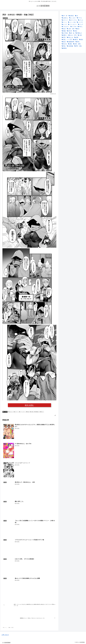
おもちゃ (11, 412)
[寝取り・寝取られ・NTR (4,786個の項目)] (69, 35)
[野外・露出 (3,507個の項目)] (78, 46)
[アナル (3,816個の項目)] (79, 18)
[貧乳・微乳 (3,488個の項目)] (77, 44)
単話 (28, 412)
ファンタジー (22, 412)
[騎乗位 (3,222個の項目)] (64, 48)
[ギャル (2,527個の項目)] (80, 20)
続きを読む (29, 405)
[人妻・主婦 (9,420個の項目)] (70, 29)
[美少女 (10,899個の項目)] (64, 44)
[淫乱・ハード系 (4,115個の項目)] (66, 40)
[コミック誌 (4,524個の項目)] (71, 22)
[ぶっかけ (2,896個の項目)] (72, 18)
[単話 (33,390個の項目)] (75, 31)
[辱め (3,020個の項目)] (63, 46)
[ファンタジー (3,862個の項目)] (72, 24)
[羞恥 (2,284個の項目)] (70, 44)
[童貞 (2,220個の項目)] (63, 42)
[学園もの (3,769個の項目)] (78, 33)
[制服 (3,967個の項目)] (63, 31)
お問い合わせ (5, 635)
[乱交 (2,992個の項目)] (63, 29)
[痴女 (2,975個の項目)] (81, 40)
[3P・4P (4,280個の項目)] (64, 16)
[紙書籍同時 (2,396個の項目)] (70, 42)
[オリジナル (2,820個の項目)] (73, 20)
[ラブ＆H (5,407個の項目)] (73, 27)
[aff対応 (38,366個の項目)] (71, 16)
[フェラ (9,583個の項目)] (80, 24)
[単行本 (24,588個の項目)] (69, 31)
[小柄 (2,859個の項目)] (79, 35)
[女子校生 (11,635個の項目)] (65, 33)
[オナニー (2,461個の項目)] (65, 20)
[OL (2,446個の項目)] (76, 16)
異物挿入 (37, 412)
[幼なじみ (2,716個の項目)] (70, 37)
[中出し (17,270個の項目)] (80, 27)
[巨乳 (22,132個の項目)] (63, 37)
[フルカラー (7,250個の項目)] (65, 27)
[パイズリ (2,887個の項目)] (80, 22)
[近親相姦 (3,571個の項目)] (70, 46)
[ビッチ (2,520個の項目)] (64, 24)
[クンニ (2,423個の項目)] (64, 22)
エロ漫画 (5, 412)
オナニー (16, 412)
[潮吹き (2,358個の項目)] (75, 40)
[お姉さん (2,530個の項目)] (65, 18)
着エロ (42, 412)
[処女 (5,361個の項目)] (77, 29)
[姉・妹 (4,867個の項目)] (71, 33)
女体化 (32, 412)
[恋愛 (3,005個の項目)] (76, 37)
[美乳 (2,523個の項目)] (77, 42)
